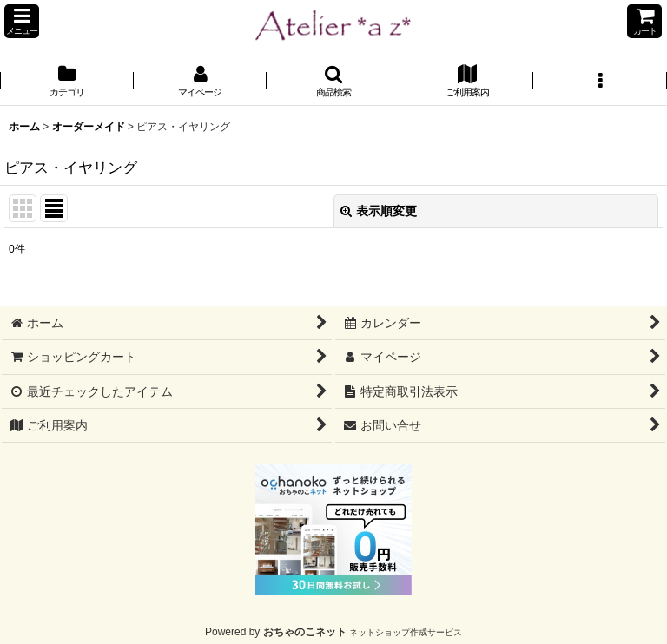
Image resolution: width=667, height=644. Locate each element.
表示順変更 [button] (379, 211)
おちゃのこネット (305, 632)
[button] (22, 21)
